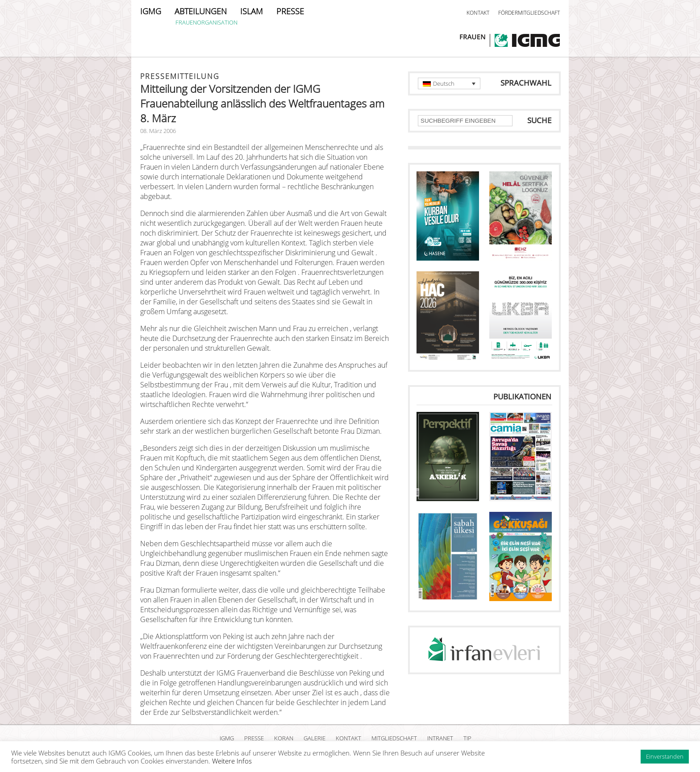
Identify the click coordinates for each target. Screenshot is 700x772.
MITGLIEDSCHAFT (394, 738)
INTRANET (440, 738)
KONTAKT (478, 13)
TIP (467, 738)
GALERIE (315, 738)
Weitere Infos (232, 761)
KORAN (284, 738)
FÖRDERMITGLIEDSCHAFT (529, 13)
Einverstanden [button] (665, 756)
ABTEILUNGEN (201, 11)
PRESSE (290, 11)
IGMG (151, 11)
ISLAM (252, 11)
